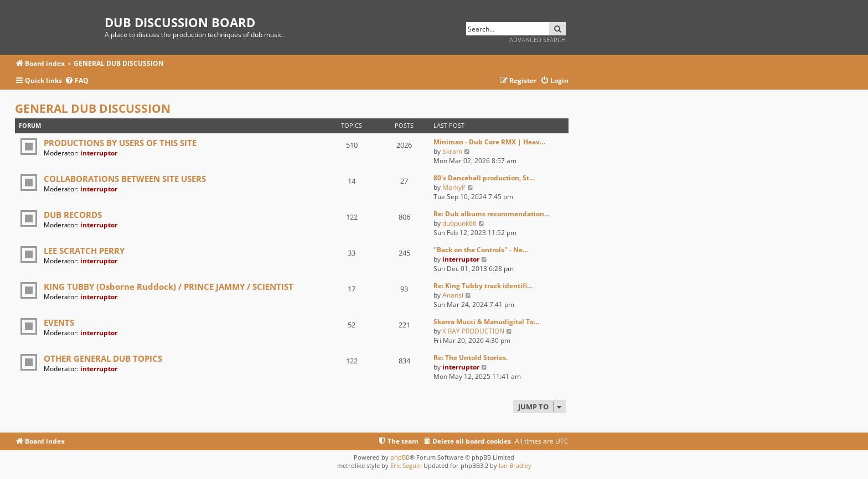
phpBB (400, 457)
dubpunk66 (459, 223)
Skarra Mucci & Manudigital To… (486, 322)
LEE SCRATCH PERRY (84, 251)
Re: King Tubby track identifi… (483, 286)
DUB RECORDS (73, 215)
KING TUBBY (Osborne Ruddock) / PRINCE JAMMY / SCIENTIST (169, 287)
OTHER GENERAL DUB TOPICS (103, 358)
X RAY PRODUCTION (473, 331)
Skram (452, 151)
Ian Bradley (515, 465)
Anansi (453, 295)
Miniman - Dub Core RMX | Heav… (489, 142)
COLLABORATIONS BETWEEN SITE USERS (125, 179)
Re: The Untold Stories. (471, 358)
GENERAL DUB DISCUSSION (93, 108)
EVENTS (59, 322)
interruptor (99, 153)
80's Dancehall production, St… (484, 178)
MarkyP (454, 187)
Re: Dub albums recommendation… (492, 214)
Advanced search (538, 40)
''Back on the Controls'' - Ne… (481, 250)
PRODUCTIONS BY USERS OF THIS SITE (120, 143)
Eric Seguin (406, 465)
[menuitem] (77, 81)
